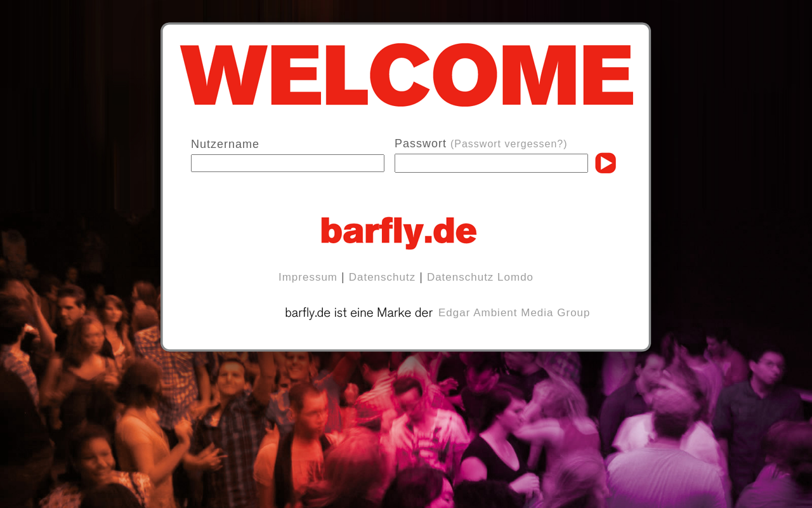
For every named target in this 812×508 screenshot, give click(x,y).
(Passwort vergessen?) (509, 144)
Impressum (308, 277)
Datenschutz (383, 277)
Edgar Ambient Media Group (514, 313)
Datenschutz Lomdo (480, 277)
